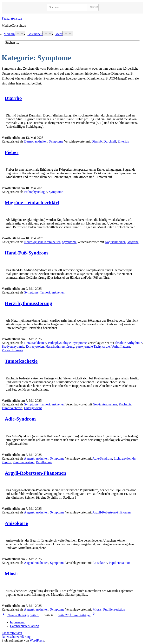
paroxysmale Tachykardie (93, 346)
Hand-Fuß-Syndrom (26, 253)
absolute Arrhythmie (128, 343)
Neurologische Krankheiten (42, 242)
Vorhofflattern (121, 346)
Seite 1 (34, 615)
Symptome (56, 141)
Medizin (9, 34)
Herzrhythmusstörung (28, 303)
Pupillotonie (44, 462)
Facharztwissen (12, 18)
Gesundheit (35, 34)
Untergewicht (33, 408)
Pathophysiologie (36, 192)
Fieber (12, 152)
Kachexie (125, 404)
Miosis (12, 574)
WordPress (37, 640)
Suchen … (12, 42)
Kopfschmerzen (115, 242)
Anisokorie (16, 523)
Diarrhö (13, 98)
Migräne (133, 242)
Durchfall (110, 141)
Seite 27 (63, 615)
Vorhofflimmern (12, 350)
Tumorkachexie (21, 361)
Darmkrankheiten (36, 141)
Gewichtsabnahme (105, 404)
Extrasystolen (35, 346)
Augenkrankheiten (36, 458)
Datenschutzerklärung (16, 637)
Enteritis (123, 141)
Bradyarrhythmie (13, 346)
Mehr (59, 34)
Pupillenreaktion (24, 462)
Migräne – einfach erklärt (32, 202)
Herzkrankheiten (35, 343)
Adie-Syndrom (20, 419)
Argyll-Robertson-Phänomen (35, 473)
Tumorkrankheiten (52, 292)
